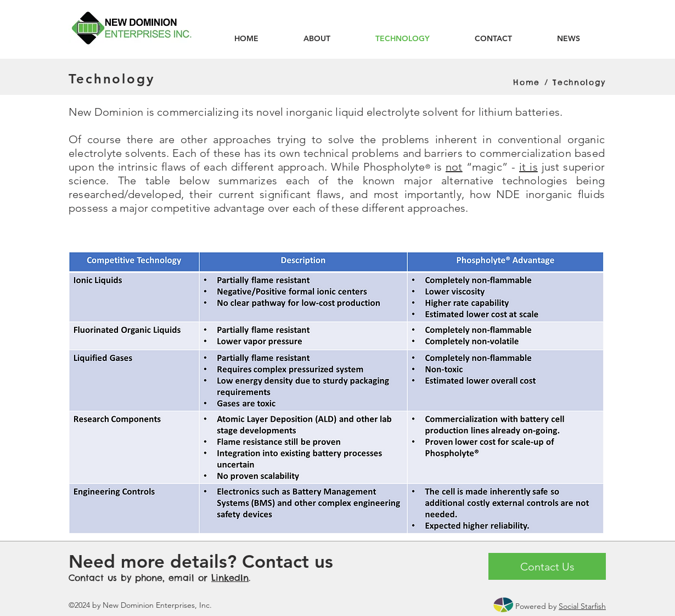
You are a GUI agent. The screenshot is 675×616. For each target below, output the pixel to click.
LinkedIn (230, 578)
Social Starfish (582, 606)
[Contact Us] (547, 566)
